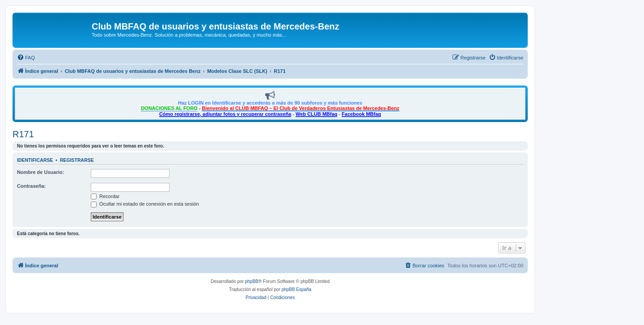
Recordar (105, 196)
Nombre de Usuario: (40, 172)
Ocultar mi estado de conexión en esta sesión (145, 204)
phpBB (252, 281)
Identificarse (35, 160)
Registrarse (77, 160)
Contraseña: (31, 186)
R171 (23, 134)
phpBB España (296, 289)
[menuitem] (26, 58)
